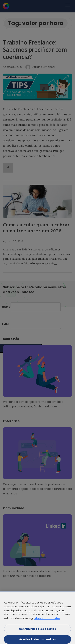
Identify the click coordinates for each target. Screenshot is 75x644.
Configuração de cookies (37, 631)
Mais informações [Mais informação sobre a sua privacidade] (47, 620)
